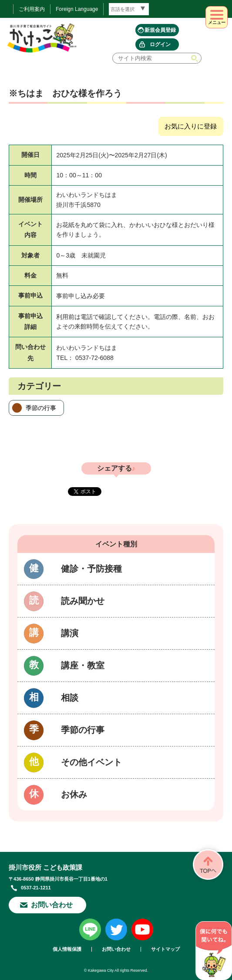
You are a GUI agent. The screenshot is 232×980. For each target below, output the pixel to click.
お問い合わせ (52, 905)
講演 (70, 633)
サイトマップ (165, 949)
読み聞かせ (83, 601)
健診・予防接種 (91, 569)
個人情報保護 (67, 949)
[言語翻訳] (129, 9)
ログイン (160, 44)
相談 (70, 698)
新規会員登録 (160, 30)
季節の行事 (41, 408)
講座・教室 (83, 665)
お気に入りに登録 (191, 126)
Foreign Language (77, 9)
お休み (74, 794)
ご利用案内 (32, 9)
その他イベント (91, 762)
